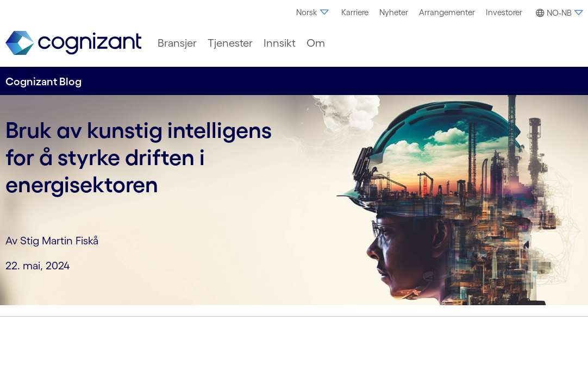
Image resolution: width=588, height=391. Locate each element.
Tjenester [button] (230, 43)
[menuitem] (313, 12)
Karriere (355, 12)
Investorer (504, 12)
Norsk (313, 12)
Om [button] (316, 43)
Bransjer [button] (177, 43)
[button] (558, 13)
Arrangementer (447, 12)
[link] (73, 43)
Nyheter (394, 12)
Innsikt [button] (280, 43)
